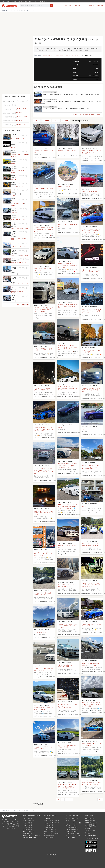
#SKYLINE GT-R (87, 587)
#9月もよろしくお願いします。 (67, 585)
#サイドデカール (87, 744)
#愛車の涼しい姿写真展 (40, 427)
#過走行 (84, 270)
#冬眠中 (43, 311)
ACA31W (14, 155)
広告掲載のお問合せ (91, 835)
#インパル (85, 388)
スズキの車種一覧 (28, 829)
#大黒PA (91, 192)
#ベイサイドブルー (90, 233)
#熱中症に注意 (38, 708)
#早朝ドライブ (86, 703)
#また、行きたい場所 (71, 546)
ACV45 (13, 196)
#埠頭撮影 (72, 265)
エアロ (56, 121)
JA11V (18, 171)
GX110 (13, 148)
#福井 (62, 628)
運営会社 (88, 833)
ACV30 (13, 194)
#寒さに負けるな (46, 308)
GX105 (23, 146)
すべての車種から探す (23, 304)
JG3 (19, 187)
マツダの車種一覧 (28, 825)
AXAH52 (26, 155)
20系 (16, 247)
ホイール (46, 121)
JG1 (13, 187)
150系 (22, 228)
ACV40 (23, 194)
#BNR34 (43, 189)
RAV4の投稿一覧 (48, 819)
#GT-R (50, 670)
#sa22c (84, 663)
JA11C (13, 171)
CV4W (22, 204)
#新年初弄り (37, 308)
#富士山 (87, 313)
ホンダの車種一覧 (28, 823)
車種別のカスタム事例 (71, 6)
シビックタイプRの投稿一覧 (51, 823)
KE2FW (13, 293)
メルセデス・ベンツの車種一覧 (31, 835)
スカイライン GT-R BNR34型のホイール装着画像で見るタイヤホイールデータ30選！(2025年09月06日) (71, 94)
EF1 (13, 139)
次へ (100, 800)
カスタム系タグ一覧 (70, 838)
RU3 (24, 220)
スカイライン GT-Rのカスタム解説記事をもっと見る (87, 115)
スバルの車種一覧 (28, 827)
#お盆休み (37, 595)
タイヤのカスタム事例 (71, 821)
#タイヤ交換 (66, 667)
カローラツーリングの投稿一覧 (52, 833)
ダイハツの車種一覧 (28, 831)
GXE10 (13, 301)
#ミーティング (89, 467)
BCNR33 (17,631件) (72, 55)
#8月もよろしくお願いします (66, 704)
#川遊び (87, 785)
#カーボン (92, 151)
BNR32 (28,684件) (48, 55)
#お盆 (60, 667)
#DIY (35, 270)
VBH (16, 212)
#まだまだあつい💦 (70, 508)
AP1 (13, 179)
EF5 (23, 139)
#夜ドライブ (66, 349)
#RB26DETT (69, 706)
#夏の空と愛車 (49, 593)
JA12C (23, 171)
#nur (96, 192)
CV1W (13, 204)
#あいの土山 (67, 587)
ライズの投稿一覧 (48, 825)
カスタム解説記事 (98, 6)
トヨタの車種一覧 (28, 819)
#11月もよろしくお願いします (66, 386)
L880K (13, 163)
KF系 (17, 291)
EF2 (16, 139)
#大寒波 (36, 269)
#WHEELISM (62, 346)
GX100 (18, 146)
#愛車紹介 (61, 187)
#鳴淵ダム (64, 388)
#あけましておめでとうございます (92, 309)
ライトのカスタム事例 (71, 827)
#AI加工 (97, 546)
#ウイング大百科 (38, 468)
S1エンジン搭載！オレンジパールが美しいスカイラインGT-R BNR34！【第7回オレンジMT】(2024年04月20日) (72, 102)
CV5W (13, 205)
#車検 (66, 306)
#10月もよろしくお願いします (66, 505)
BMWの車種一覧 (27, 833)
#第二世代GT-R (70, 788)
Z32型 (13, 255)
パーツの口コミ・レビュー (85, 6)
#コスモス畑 (69, 464)
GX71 (13, 146)
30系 (20, 247)
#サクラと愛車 (44, 151)
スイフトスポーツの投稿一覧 (52, 821)
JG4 (23, 187)
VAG (13, 212)
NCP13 (13, 264)
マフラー (65, 121)
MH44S (13, 240)
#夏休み (94, 624)
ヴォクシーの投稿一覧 (50, 831)
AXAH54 (14, 156)
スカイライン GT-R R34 (65, 261)
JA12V (13, 172)
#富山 (35, 388)
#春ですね (61, 151)
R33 (16, 274)
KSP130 (14, 262)
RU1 (17, 220)
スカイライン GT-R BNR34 (41, 148)
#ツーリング (92, 465)
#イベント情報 (44, 552)
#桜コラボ (37, 151)
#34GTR (85, 154)
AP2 (16, 179)
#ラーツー (92, 311)
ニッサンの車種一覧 (28, 821)
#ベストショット (96, 352)
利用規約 (88, 829)
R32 (13, 274)
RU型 (13, 220)
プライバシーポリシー (91, 831)
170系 (26, 228)
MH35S (24, 238)
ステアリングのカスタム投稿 (72, 835)
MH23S (13, 238)
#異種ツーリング (44, 431)
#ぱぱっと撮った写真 (45, 269)
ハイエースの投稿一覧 (50, 829)
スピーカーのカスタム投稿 (72, 833)
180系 (26, 284)
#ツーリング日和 (41, 429)
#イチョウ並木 (91, 350)
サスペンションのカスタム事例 (73, 823)
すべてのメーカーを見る (29, 838)
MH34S (19, 238)
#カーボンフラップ (91, 152)
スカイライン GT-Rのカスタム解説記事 (48, 87)
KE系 (13, 291)
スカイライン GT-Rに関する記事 (50, 92)
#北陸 (35, 511)
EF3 (19, 139)
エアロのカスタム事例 (71, 831)
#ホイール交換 (71, 346)
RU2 (20, 220)
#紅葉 (84, 350)
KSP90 (19, 262)
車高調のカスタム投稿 (71, 825)
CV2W (18, 204)
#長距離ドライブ (94, 272)
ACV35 (18, 194)
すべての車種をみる (49, 838)
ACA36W (20, 155)
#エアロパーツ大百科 (40, 228)
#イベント (37, 552)
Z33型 (17, 255)
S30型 (27, 255)
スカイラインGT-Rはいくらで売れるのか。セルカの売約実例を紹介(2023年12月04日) (66, 109)
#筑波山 (60, 747)
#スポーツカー (93, 783)
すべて (87, 55)
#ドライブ (68, 151)
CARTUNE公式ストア (91, 823)
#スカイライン (86, 544)
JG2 (16, 187)
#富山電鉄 (48, 388)
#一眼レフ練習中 (66, 708)
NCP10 (24, 262)
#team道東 (61, 788)
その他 (81, 121)
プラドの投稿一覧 (48, 827)
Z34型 (22, 255)
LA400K (18, 163)
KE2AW (21, 291)
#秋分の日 (61, 546)
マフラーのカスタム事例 (71, 829)
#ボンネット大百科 (94, 583)
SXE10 (18, 301)
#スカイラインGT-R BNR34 (42, 747)
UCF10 (25, 247)
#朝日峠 (66, 747)
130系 (13, 228)
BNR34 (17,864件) (60, 55)
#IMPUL (91, 388)
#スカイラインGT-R (64, 224)
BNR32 (24, 274)
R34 (19, 274)
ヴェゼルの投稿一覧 (49, 835)
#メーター (85, 272)
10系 (13, 247)
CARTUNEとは (90, 819)
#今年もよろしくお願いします (66, 264)
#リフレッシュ (94, 785)
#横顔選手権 (61, 464)
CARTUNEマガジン (91, 821)
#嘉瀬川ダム (73, 506)
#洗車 (48, 228)
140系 (17, 228)
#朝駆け (90, 663)
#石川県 (36, 515)
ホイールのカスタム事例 (71, 819)
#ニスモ (67, 745)
